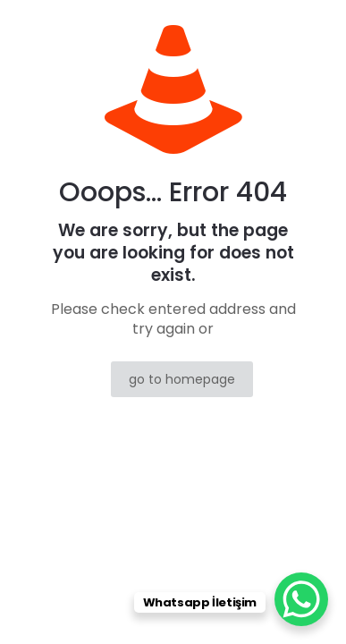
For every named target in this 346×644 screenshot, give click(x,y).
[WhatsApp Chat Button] (301, 599)
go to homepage (182, 379)
